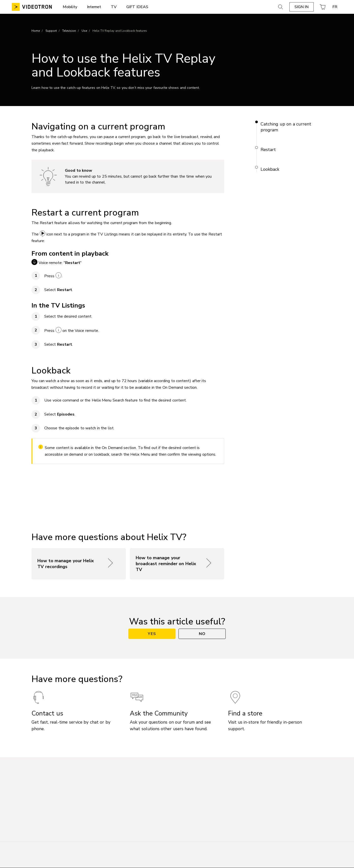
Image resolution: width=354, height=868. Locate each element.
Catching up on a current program (286, 127)
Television (69, 31)
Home (36, 31)
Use (84, 31)
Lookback (270, 169)
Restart (268, 150)
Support (51, 31)
